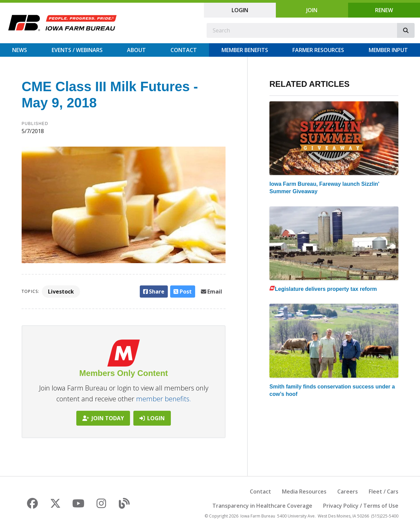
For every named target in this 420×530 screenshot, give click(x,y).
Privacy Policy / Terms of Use (361, 506)
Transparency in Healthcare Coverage (262, 506)
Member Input (388, 50)
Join (312, 10)
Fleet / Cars (384, 491)
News (20, 50)
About (136, 50)
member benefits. (164, 399)
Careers (348, 491)
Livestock (61, 292)
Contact (184, 50)
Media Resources (304, 491)
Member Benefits (245, 50)
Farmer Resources (318, 50)
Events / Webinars (77, 50)
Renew (384, 10)
